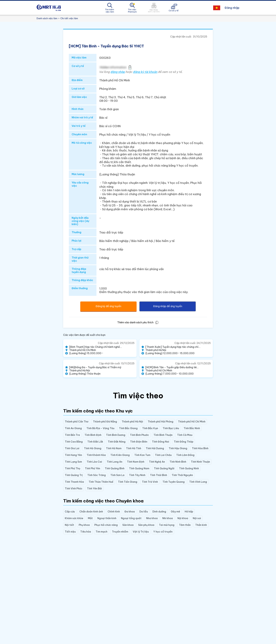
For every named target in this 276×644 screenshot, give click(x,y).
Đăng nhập (232, 8)
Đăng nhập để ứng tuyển (168, 306)
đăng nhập (118, 72)
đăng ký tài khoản (145, 72)
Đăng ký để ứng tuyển (108, 306)
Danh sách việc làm (47, 18)
